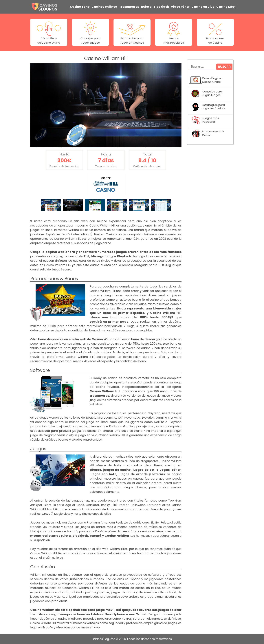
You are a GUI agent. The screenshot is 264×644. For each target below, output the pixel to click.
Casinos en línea (104, 7)
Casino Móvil (226, 7)
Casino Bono (80, 7)
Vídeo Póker (180, 7)
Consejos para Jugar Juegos (212, 93)
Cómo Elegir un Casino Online (212, 80)
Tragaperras (129, 7)
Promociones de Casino (213, 133)
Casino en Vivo (203, 7)
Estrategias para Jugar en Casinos (214, 107)
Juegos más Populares (210, 120)
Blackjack (161, 7)
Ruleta (146, 7)
